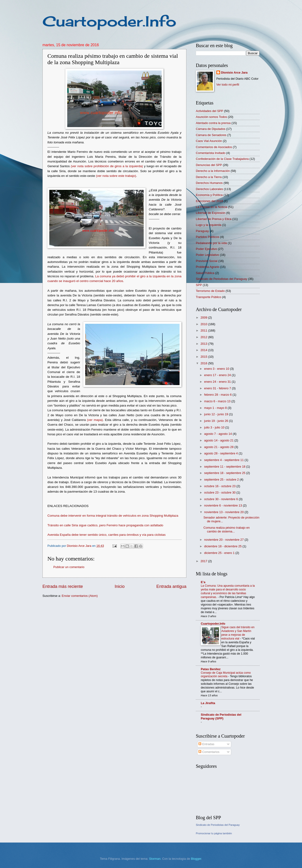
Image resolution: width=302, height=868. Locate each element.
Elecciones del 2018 (209, 201)
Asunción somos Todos (211, 117)
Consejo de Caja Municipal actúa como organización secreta (226, 675)
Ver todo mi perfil (228, 85)
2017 (204, 561)
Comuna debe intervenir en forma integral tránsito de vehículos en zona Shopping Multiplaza (113, 516)
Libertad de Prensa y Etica (214, 219)
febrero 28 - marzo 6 (218, 395)
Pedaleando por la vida (211, 243)
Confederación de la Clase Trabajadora (222, 159)
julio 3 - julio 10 (215, 427)
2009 (204, 318)
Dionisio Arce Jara (234, 73)
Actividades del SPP (210, 111)
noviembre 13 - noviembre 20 (224, 512)
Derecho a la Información (213, 171)
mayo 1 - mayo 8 (216, 408)
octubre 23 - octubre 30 (220, 492)
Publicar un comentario (69, 567)
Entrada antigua (171, 586)
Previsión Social (207, 261)
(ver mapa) (95, 420)
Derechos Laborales (209, 189)
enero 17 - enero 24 (218, 375)
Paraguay (202, 231)
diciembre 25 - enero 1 (220, 553)
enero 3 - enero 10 (217, 369)
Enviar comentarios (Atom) (80, 596)
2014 (204, 350)
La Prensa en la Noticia (212, 207)
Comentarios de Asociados (214, 147)
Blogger (196, 859)
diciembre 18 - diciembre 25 (223, 546)
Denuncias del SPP (209, 165)
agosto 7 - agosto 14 (218, 434)
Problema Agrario (208, 267)
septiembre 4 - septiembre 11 (224, 460)
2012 (204, 337)
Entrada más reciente (63, 586)
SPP (199, 285)
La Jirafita (208, 703)
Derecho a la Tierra (209, 177)
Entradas (206, 744)
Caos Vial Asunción (209, 141)
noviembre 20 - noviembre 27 (224, 540)
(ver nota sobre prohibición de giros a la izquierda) (107, 166)
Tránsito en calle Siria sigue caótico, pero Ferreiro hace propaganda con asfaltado (105, 525)
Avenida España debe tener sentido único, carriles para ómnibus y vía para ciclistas (107, 535)
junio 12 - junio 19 (216, 414)
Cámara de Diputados (211, 129)
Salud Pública (205, 273)
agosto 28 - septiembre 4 (221, 453)
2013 (204, 344)
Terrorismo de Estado (210, 291)
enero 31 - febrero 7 (218, 388)
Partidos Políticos (208, 237)
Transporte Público (209, 297)
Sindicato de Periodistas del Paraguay (222, 279)
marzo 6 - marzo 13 (218, 401)
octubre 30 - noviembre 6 (221, 499)
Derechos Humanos (209, 183)
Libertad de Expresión (211, 213)
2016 (204, 363)
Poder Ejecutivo (206, 249)
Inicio (120, 586)
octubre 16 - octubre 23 (220, 486)
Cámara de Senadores (211, 135)
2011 (204, 330)
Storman (155, 859)
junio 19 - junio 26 (216, 421)
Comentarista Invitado (211, 153)
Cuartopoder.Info (109, 21)
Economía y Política (209, 195)
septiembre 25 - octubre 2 (222, 480)
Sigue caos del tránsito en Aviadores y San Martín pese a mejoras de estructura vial (238, 633)
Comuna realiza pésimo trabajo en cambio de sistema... (226, 529)
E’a (203, 582)
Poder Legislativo (208, 255)
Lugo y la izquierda (209, 225)
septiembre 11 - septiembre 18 (225, 467)
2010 (204, 324)
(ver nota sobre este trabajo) (116, 176)
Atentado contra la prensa (213, 123)
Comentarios (209, 752)
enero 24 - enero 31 (218, 382)
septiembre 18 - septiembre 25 (225, 473)
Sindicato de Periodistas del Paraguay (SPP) (221, 716)
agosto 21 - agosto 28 (219, 447)
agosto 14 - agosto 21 (219, 440)
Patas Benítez (211, 669)
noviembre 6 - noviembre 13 (223, 505)
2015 (204, 357)
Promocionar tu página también (214, 833)
